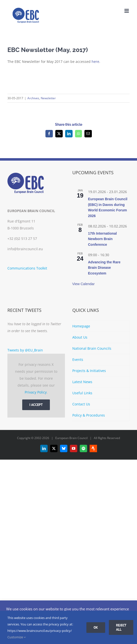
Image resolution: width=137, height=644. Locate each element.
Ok (96, 627)
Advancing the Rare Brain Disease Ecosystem (104, 268)
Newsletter (48, 98)
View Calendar (84, 284)
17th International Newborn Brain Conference (103, 239)
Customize (17, 637)
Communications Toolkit (27, 268)
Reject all (121, 627)
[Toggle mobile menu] (127, 11)
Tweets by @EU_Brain (25, 350)
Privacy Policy (36, 392)
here (95, 62)
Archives (33, 98)
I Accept (36, 405)
